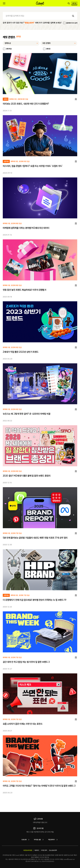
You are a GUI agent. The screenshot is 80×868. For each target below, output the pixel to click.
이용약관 (37, 850)
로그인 (74, 3)
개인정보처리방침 (28, 850)
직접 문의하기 (53, 840)
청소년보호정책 (53, 850)
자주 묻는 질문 (39, 840)
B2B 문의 (26, 840)
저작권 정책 (44, 850)
